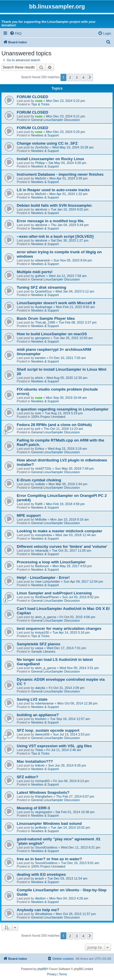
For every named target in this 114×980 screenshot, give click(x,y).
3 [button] (77, 77)
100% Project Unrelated (48, 417)
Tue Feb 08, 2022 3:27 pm (78, 322)
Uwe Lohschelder (47, 581)
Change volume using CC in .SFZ (47, 143)
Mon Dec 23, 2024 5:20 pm (66, 132)
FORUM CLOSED (32, 97)
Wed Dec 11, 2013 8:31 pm (81, 847)
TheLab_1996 (45, 322)
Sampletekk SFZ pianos (38, 644)
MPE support (29, 515)
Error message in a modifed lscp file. (51, 221)
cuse (39, 101)
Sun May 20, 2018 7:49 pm (74, 468)
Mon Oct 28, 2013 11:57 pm (76, 914)
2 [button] (70, 77)
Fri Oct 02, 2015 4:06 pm (78, 617)
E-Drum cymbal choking (39, 480)
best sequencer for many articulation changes (59, 628)
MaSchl (40, 178)
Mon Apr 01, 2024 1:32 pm (68, 194)
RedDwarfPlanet (47, 597)
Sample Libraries (43, 651)
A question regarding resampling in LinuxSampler (63, 409)
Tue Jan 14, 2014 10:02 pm (71, 827)
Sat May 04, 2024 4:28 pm (67, 163)
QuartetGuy (43, 291)
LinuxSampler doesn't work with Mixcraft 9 (56, 303)
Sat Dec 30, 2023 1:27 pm (70, 240)
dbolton (40, 898)
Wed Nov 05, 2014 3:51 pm (79, 668)
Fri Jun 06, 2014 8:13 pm (71, 781)
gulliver (40, 276)
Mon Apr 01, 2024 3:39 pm (68, 178)
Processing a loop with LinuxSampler (51, 562)
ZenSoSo (42, 147)
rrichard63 (42, 781)
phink (39, 378)
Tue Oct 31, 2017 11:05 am (72, 550)
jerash (39, 878)
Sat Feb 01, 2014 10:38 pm (75, 812)
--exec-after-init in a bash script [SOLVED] (55, 236)
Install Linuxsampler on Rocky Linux (50, 159)
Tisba (39, 750)
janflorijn (41, 827)
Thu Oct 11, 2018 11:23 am (63, 429)
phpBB (42, 969)
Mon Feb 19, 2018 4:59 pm (66, 504)
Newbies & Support (45, 135)
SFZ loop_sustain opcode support (48, 730)
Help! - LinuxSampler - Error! (43, 578)
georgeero (42, 338)
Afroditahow (43, 914)
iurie (38, 413)
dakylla (40, 688)
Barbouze (42, 566)
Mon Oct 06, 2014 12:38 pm (77, 703)
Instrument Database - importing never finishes (60, 174)
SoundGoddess (46, 847)
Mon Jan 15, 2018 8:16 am (69, 519)
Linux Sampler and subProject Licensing (54, 593)
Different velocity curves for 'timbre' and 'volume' (62, 547)
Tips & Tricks (40, 104)
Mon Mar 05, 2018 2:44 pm (68, 484)
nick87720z (43, 468)
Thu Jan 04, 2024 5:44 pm (70, 225)
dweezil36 (42, 734)
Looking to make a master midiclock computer (59, 531)
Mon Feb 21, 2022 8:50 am (75, 307)
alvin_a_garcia (45, 617)
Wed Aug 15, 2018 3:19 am (67, 449)
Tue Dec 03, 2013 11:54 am (68, 878)
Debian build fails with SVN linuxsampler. (55, 205)
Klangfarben (44, 796)
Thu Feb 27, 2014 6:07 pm (75, 796)
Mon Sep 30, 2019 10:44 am (67, 398)
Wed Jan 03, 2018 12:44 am (76, 535)
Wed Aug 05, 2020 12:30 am (67, 378)
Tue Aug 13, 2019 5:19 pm (64, 413)
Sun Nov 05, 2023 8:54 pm (73, 260)
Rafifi (39, 504)
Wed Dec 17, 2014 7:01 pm (66, 648)
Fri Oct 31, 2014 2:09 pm (67, 688)
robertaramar (44, 703)
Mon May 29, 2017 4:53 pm (72, 566)
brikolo (40, 765)
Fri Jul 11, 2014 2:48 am (64, 750)
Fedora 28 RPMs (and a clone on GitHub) (54, 425)
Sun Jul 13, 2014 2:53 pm (72, 734)
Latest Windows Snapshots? (43, 792)
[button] (90, 77)
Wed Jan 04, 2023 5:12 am (75, 291)
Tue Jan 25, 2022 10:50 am (73, 338)
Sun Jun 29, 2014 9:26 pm (67, 765)
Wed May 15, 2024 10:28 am (73, 147)
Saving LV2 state (32, 699)
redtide (40, 484)
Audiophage (44, 307)
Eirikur (40, 449)
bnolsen (41, 719)
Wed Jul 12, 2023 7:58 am (68, 276)
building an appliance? (38, 715)
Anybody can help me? (38, 910)
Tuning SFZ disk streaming (41, 287)
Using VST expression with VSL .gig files (54, 746)
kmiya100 (42, 632)
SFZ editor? (27, 777)
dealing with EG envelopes (41, 874)
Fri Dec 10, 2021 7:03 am (68, 358)
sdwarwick (42, 260)
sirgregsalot (43, 812)
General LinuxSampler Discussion (56, 120)
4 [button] (83, 77)
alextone (41, 209)
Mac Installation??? (35, 761)
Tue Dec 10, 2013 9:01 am (80, 863)
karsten (40, 358)
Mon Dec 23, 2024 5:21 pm (66, 116)
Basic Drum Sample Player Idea (46, 318)
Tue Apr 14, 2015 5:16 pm (71, 632)
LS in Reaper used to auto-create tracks (53, 190)
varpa (39, 648)
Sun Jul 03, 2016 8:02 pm (81, 597)
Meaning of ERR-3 (33, 808)
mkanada (42, 550)
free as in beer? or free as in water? (49, 859)
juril (37, 429)
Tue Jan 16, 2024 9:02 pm (70, 209)
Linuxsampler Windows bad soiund (49, 823)
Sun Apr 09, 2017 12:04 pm (83, 581)
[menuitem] (16, 33)
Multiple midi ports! (35, 272)
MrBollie (41, 519)
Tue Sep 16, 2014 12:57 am (70, 719)
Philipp (40, 163)
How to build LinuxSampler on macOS (52, 334)
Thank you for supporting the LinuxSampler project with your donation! (48, 23)
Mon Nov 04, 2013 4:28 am (69, 898)
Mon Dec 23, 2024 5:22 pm (66, 101)
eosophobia (43, 535)
